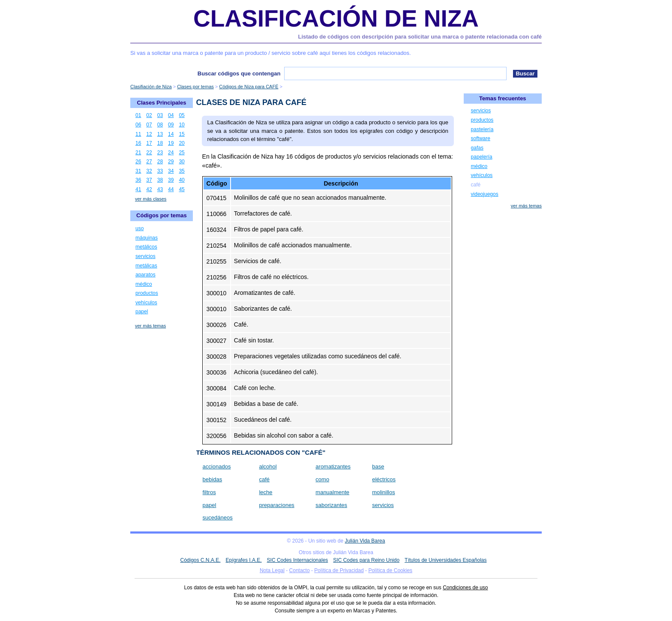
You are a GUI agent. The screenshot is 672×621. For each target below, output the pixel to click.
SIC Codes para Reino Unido (366, 560)
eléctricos (384, 479)
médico (144, 284)
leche (265, 492)
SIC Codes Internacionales (298, 560)
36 (138, 180)
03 (160, 115)
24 (171, 153)
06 (138, 125)
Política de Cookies (390, 570)
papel (210, 505)
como (322, 479)
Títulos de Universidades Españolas (445, 560)
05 (181, 115)
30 (181, 162)
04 (171, 115)
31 (138, 171)
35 (181, 171)
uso (139, 228)
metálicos (146, 247)
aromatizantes (333, 466)
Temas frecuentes (503, 98)
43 (160, 189)
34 (171, 171)
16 (138, 143)
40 (181, 180)
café (264, 479)
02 (149, 115)
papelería (482, 157)
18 (160, 143)
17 (149, 143)
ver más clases (151, 199)
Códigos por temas (162, 215)
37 (149, 180)
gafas (477, 148)
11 (138, 134)
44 (171, 189)
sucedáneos (218, 517)
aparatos (145, 275)
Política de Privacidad (339, 570)
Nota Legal (272, 570)
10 (181, 125)
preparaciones (276, 505)
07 (149, 125)
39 (171, 180)
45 (181, 189)
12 (149, 134)
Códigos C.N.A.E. (200, 560)
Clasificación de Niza (336, 18)
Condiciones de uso (465, 588)
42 (149, 189)
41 (138, 189)
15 (181, 134)
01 (138, 115)
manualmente (332, 492)
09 (171, 125)
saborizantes (331, 505)
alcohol (268, 466)
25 (181, 153)
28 (160, 162)
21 (138, 153)
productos (147, 293)
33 (160, 171)
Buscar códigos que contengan (239, 73)
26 (138, 162)
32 (149, 171)
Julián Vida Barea (365, 541)
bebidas (213, 479)
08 (160, 125)
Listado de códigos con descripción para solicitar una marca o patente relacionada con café (420, 37)
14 (171, 134)
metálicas (146, 266)
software (481, 138)
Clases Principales (162, 103)
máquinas (147, 238)
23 (160, 153)
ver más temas (150, 326)
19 (171, 143)
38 (160, 180)
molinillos (383, 492)
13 (160, 134)
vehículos (146, 303)
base (378, 466)
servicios (383, 505)
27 (149, 162)
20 (181, 143)
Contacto (300, 570)
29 (171, 162)
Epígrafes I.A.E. (244, 560)
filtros (209, 492)
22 (149, 153)
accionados (217, 466)
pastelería (482, 129)
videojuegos (485, 194)
